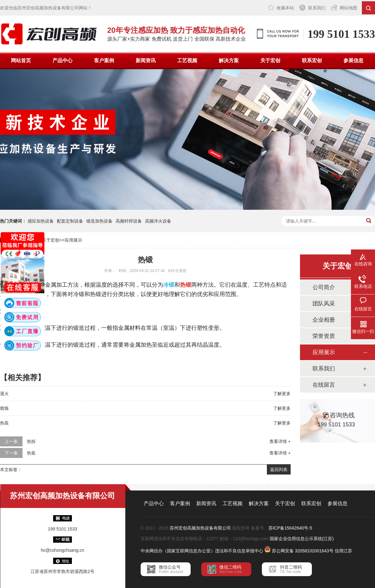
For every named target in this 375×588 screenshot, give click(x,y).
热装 (4, 423)
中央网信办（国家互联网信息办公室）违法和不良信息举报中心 (202, 551)
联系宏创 (312, 60)
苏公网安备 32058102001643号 (303, 551)
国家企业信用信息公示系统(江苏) (302, 539)
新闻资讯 (146, 60)
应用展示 (73, 240)
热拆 (31, 441)
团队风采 (324, 304)
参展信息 (353, 60)
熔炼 (4, 408)
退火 (4, 394)
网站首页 (21, 60)
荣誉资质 (324, 336)
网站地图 (348, 8)
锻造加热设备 (99, 221)
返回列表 (279, 470)
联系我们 (317, 8)
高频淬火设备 (158, 221)
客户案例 (104, 60)
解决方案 (229, 60)
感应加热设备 (41, 221)
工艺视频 (187, 60)
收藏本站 (285, 8)
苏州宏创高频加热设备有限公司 (200, 528)
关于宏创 (270, 60)
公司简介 (324, 287)
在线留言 (324, 385)
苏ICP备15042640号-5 (290, 528)
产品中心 (62, 60)
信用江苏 (343, 551)
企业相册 (324, 320)
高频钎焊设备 (129, 221)
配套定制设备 (70, 221)
